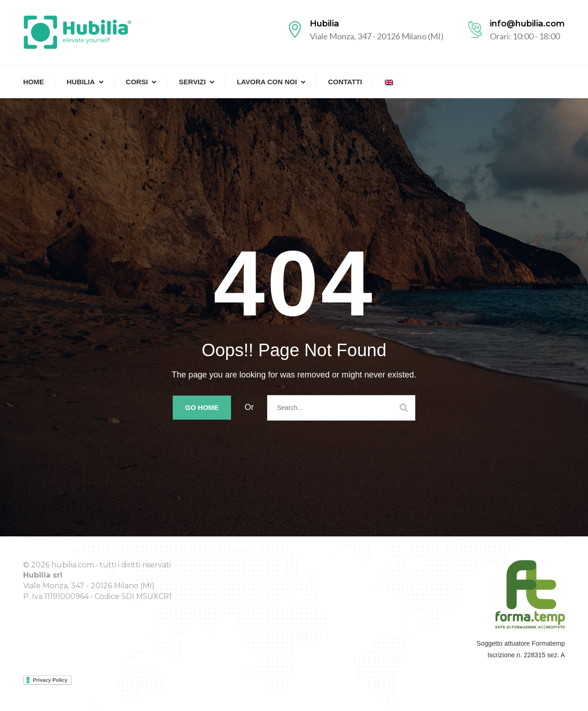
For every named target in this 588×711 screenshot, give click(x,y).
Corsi (137, 82)
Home (34, 82)
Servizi (192, 82)
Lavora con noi (267, 82)
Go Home (202, 407)
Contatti (345, 82)
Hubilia (81, 82)
